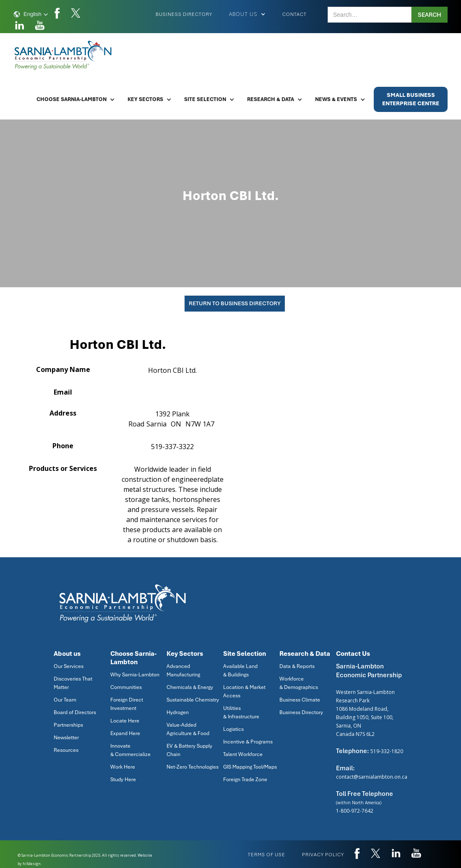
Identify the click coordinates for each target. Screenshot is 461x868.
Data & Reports (297, 666)
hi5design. (32, 864)
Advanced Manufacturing (183, 670)
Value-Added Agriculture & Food (188, 729)
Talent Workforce (243, 754)
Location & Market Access (244, 691)
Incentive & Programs (248, 742)
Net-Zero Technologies (193, 767)
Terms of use (267, 855)
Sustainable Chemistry (193, 700)
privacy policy (323, 855)
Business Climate (300, 700)
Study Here (123, 780)
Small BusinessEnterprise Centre (411, 99)
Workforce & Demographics (299, 683)
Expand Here (125, 733)
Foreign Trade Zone (245, 780)
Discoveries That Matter (73, 683)
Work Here (123, 767)
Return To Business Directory (235, 303)
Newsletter (66, 738)
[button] (31, 14)
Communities (126, 687)
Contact (294, 14)
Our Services (69, 666)
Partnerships (68, 725)
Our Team (65, 700)
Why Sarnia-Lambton (135, 675)
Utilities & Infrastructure (241, 712)
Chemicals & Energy (190, 687)
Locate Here (125, 721)
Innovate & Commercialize (130, 750)
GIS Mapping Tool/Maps (250, 767)
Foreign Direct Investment (127, 704)
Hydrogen (178, 712)
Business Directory (184, 14)
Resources (66, 750)
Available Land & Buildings (240, 670)
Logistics (233, 729)
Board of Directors (75, 712)
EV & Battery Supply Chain (189, 750)
